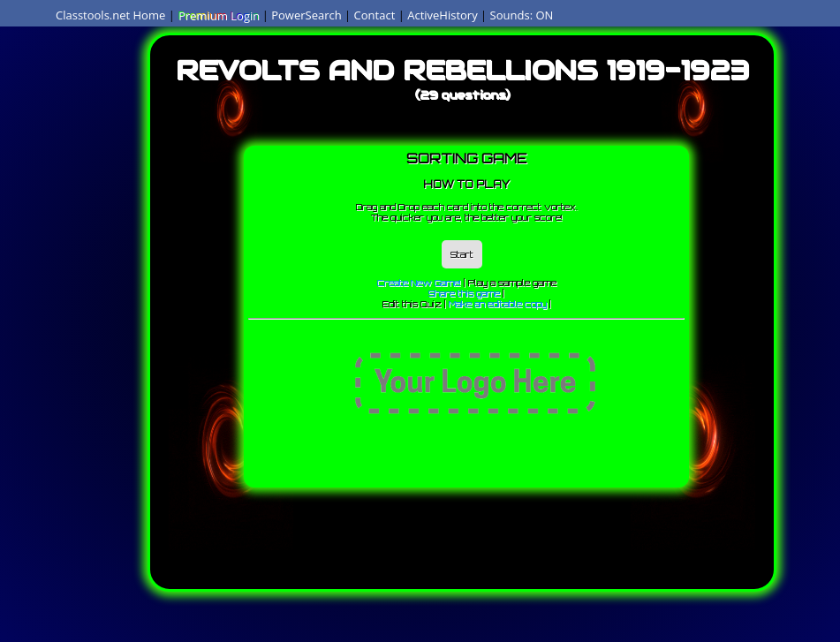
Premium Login (218, 15)
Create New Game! (419, 283)
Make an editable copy (498, 304)
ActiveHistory (443, 15)
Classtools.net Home (110, 15)
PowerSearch (306, 15)
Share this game (464, 293)
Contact (375, 15)
